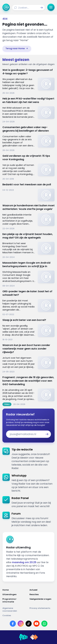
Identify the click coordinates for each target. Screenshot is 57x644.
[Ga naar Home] (6, 7)
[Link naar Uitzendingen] (15, 595)
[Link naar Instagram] (21, 624)
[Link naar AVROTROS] (23, 637)
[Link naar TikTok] (29, 624)
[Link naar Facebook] (13, 624)
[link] (17, 48)
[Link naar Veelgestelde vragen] (42, 600)
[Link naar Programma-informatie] (15, 600)
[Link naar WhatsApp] (44, 624)
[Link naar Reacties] (42, 595)
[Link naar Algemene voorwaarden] (15, 610)
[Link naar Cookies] (28, 616)
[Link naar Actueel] (42, 590)
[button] (41, 8)
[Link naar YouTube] (36, 624)
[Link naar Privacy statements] (42, 610)
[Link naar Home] (15, 590)
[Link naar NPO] (34, 637)
